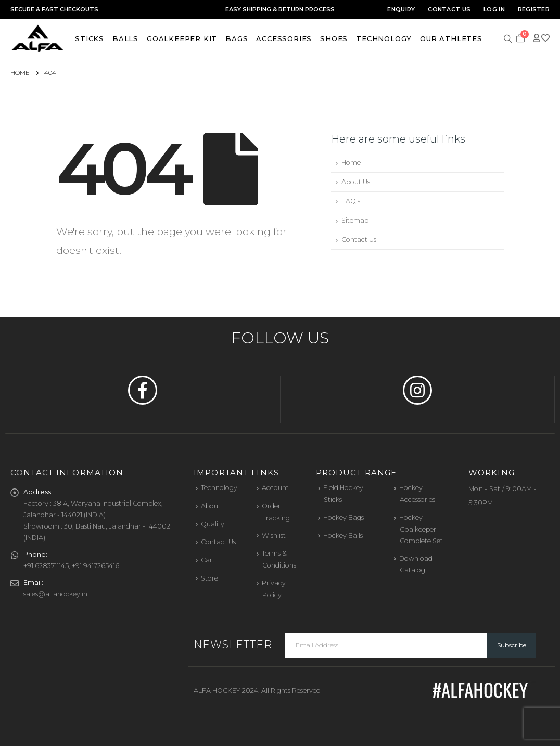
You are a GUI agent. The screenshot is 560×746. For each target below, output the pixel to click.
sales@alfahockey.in (55, 594)
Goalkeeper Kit (182, 38)
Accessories (284, 38)
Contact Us (449, 9)
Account (275, 488)
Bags (237, 38)
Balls (125, 38)
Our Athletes (451, 38)
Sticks (90, 38)
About (211, 506)
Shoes (334, 38)
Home (351, 163)
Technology (384, 38)
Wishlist (274, 536)
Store (209, 578)
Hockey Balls (343, 536)
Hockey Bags (343, 517)
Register (534, 9)
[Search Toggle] (508, 38)
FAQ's (351, 201)
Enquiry (401, 9)
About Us (356, 182)
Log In (494, 9)
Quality (213, 524)
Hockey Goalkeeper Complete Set (421, 529)
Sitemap (355, 220)
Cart (208, 560)
